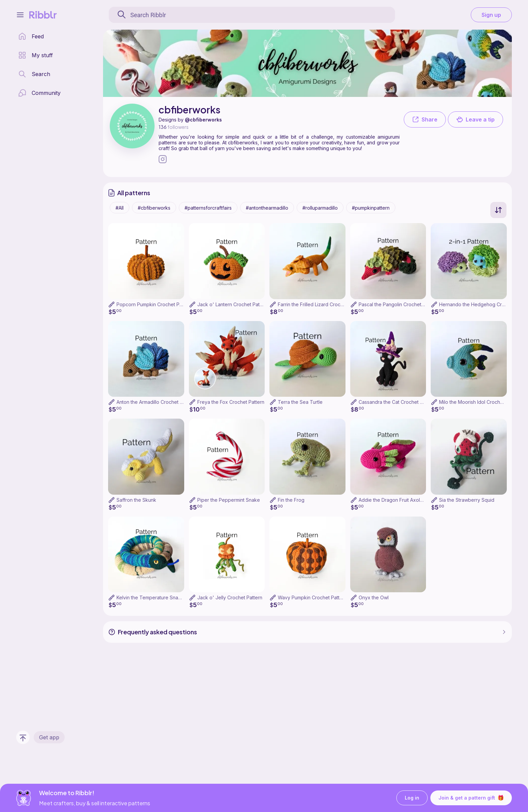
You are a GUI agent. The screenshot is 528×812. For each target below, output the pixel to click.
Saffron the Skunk (136, 500)
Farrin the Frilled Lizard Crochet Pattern (321, 304)
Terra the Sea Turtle (300, 402)
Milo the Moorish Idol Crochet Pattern (480, 402)
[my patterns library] (36, 55)
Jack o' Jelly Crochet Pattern (230, 597)
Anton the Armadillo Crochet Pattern (156, 402)
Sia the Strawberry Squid (467, 500)
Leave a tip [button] (475, 119)
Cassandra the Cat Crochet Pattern (397, 402)
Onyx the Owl (374, 597)
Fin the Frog (291, 500)
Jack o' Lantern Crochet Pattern (233, 304)
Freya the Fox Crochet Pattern (231, 402)
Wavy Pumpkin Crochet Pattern (312, 597)
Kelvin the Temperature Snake (150, 597)
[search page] (34, 74)
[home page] (31, 36)
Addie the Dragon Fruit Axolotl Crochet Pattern (410, 500)
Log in (412, 798)
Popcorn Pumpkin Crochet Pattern (154, 304)
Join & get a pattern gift (471, 798)
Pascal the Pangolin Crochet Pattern (399, 304)
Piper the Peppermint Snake (229, 500)
